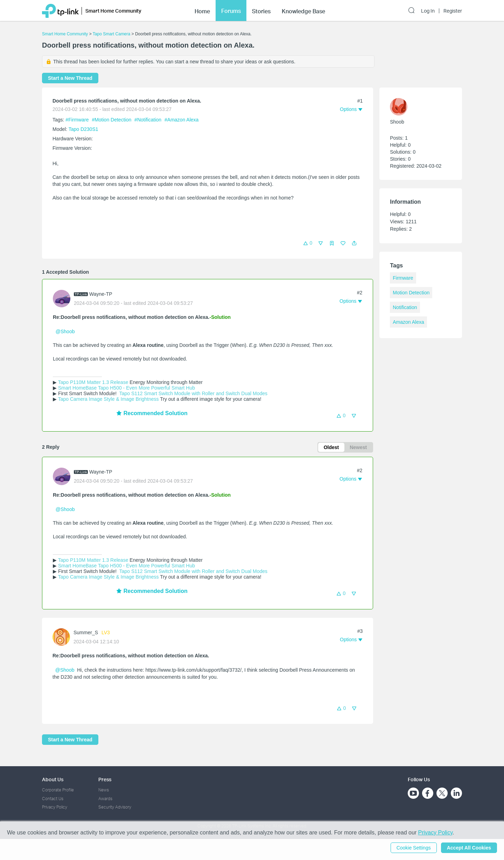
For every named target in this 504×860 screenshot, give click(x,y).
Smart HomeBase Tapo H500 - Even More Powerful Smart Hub (127, 388)
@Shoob (65, 331)
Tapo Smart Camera (111, 34)
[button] (354, 243)
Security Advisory (115, 807)
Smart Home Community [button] (113, 11)
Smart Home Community (65, 34)
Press (105, 779)
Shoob (397, 122)
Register (453, 11)
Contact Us (53, 799)
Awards (105, 799)
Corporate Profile (58, 790)
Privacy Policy (55, 807)
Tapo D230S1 (83, 129)
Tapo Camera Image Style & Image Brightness (108, 399)
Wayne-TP (101, 294)
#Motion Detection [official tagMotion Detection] (112, 120)
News (104, 790)
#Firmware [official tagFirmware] (78, 120)
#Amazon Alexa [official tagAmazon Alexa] (181, 120)
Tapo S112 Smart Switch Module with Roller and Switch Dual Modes (193, 393)
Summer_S (86, 632)
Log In (428, 11)
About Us (53, 779)
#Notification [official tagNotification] (149, 120)
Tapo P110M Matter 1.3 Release (93, 382)
